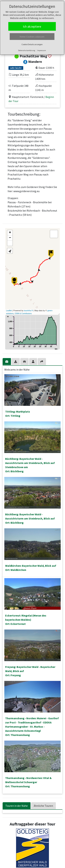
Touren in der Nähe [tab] (17, 806)
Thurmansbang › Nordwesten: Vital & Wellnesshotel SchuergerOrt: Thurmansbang (28, 782)
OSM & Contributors (23, 313)
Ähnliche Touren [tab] (43, 806)
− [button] (10, 238)
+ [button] (10, 233)
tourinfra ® (28, 311)
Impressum (42, 50)
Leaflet (9, 311)
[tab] (7, 362)
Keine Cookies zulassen (32, 37)
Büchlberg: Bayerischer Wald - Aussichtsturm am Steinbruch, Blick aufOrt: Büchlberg (30, 518)
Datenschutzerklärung (27, 50)
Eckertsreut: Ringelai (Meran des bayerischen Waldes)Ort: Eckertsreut (26, 620)
